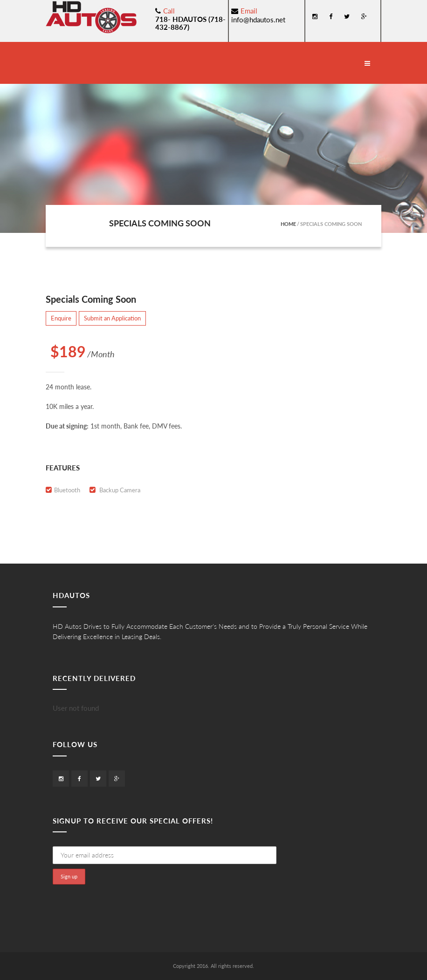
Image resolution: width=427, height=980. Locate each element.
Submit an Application (112, 318)
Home (288, 224)
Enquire (61, 318)
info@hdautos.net (258, 20)
